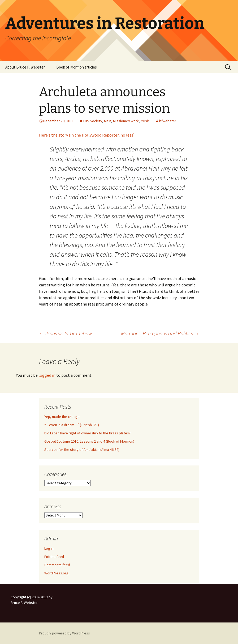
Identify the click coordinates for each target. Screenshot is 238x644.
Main (108, 121)
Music (145, 121)
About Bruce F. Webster (25, 67)
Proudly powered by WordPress (64, 633)
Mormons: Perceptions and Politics (160, 333)
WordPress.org (56, 573)
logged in (47, 375)
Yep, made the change (62, 417)
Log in (49, 548)
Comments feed (57, 565)
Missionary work (126, 121)
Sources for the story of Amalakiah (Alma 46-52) (82, 450)
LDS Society (93, 121)
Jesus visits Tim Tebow (66, 333)
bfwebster (168, 121)
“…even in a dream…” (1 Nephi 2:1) (72, 425)
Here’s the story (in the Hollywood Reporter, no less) (87, 135)
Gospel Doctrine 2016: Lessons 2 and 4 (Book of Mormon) (89, 441)
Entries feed (54, 557)
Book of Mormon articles (77, 67)
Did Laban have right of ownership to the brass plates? (87, 433)
